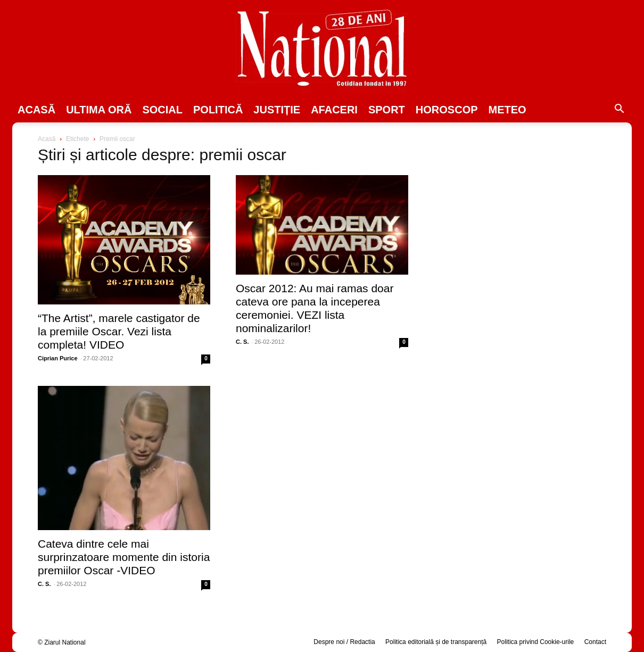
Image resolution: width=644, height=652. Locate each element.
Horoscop (447, 110)
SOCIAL (162, 110)
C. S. (242, 342)
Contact (595, 642)
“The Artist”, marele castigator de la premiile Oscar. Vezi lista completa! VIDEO (119, 331)
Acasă (36, 110)
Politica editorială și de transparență (436, 642)
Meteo (507, 110)
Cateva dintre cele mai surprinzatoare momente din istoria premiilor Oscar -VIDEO (124, 557)
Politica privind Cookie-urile (536, 642)
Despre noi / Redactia (344, 642)
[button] (619, 110)
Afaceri (334, 110)
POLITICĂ (218, 110)
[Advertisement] (520, 216)
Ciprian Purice (58, 358)
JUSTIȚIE (277, 110)
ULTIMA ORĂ (99, 110)
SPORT (387, 110)
